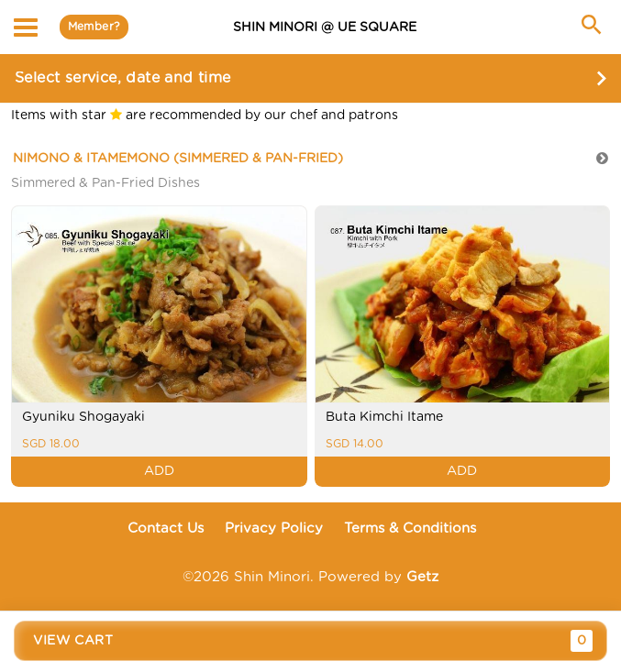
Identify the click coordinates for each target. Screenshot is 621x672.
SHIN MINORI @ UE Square (325, 28)
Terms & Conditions (410, 529)
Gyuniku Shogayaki (83, 417)
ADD (159, 471)
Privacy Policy (274, 529)
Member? (94, 27)
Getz (422, 577)
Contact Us (166, 529)
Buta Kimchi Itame (384, 417)
